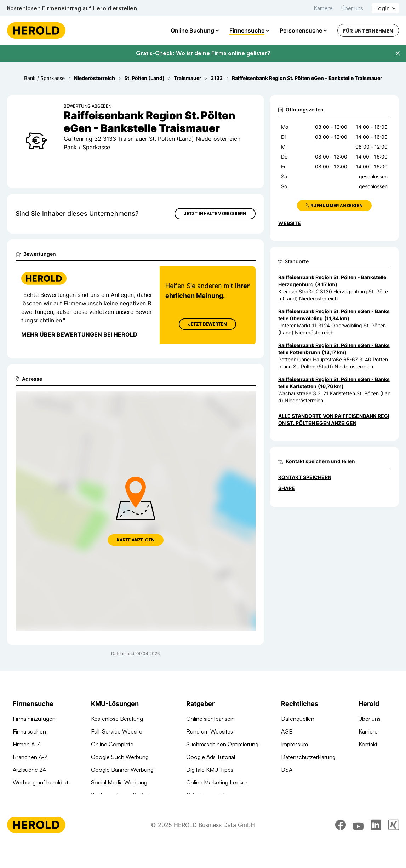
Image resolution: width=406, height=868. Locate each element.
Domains (102, 808)
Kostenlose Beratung (117, 719)
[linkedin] (376, 849)
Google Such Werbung (120, 757)
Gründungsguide (207, 795)
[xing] (394, 849)
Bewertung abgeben (88, 106)
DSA (287, 770)
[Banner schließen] (398, 53)
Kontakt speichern (305, 477)
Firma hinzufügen (34, 719)
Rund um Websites (210, 731)
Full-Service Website (117, 731)
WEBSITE (290, 223)
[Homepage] (36, 30)
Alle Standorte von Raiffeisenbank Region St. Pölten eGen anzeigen (334, 419)
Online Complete (112, 744)
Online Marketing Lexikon (218, 782)
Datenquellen (298, 719)
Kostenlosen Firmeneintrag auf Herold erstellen (72, 8)
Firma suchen (29, 731)
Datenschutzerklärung (308, 757)
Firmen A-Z (27, 744)
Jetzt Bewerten (207, 324)
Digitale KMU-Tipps (210, 770)
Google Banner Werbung (122, 770)
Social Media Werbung (119, 782)
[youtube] (358, 849)
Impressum (295, 744)
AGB (287, 731)
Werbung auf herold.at (41, 782)
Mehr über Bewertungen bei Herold (79, 334)
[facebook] (341, 849)
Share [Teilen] (287, 488)
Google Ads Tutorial (211, 757)
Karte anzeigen (136, 540)
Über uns (352, 8)
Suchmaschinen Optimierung (127, 795)
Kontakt (368, 744)
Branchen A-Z (30, 757)
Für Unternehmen (368, 31)
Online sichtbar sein (210, 719)
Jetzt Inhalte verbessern (215, 214)
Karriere (323, 8)
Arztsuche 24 (29, 770)
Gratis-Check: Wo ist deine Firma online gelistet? (203, 53)
